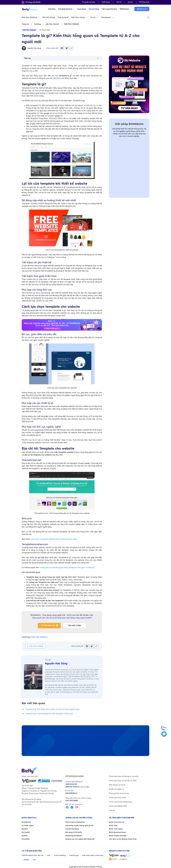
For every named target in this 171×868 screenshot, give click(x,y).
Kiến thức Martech (29, 17)
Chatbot (26, 860)
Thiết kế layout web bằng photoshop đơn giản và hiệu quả (49, 714)
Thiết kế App (74, 855)
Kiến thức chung (78, 17)
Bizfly (58, 78)
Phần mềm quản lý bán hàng (93, 855)
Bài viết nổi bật (49, 17)
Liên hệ (119, 2)
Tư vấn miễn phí (48, 625)
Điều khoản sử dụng (117, 785)
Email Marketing (60, 855)
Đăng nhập (144, 2)
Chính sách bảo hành (117, 798)
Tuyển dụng (106, 2)
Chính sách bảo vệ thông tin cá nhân (124, 776)
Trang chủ (25, 24)
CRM (49, 855)
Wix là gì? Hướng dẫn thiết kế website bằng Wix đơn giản (54, 539)
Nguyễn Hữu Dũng (31, 48)
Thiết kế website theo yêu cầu (33, 855)
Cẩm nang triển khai (109, 9)
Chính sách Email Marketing (120, 802)
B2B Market (124, 9)
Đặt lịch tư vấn (142, 9)
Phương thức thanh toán (119, 793)
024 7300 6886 (72, 801)
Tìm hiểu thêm (74, 626)
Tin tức (93, 17)
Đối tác (130, 2)
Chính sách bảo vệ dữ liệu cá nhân (123, 781)
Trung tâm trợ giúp (89, 2)
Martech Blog (94, 9)
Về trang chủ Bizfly (31, 2)
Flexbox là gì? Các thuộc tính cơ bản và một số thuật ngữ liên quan (53, 709)
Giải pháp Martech (66, 9)
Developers (106, 17)
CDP (34, 860)
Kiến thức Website (29, 30)
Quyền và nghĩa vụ (116, 789)
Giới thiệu (52, 9)
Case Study (82, 9)
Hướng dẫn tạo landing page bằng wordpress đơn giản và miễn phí (67, 567)
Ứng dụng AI (63, 17)
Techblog (37, 24)
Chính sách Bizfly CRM (118, 806)
